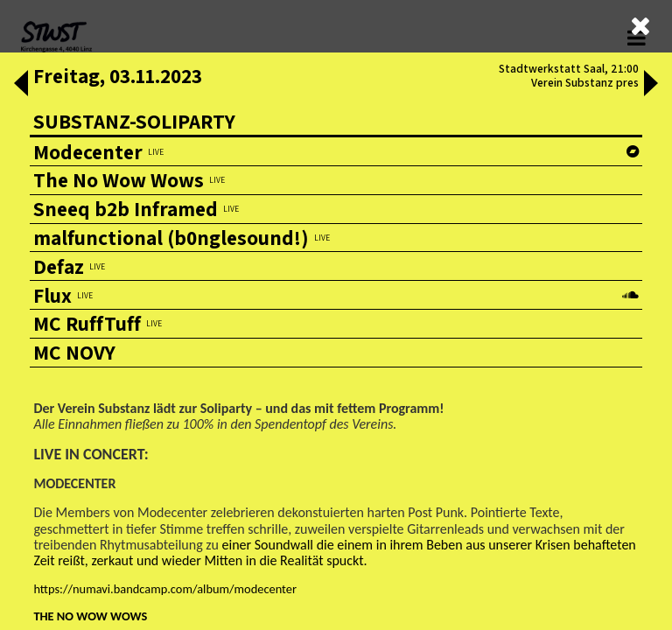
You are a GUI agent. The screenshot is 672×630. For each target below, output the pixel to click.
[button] (21, 85)
